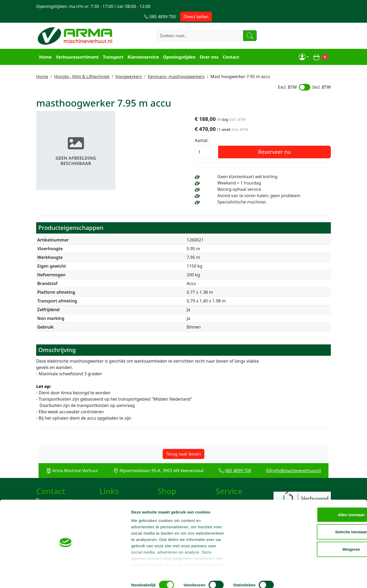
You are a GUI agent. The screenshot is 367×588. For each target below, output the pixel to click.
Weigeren (323, 553)
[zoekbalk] (190, 26)
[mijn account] (305, 46)
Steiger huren (171, 499)
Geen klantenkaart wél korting (282, 167)
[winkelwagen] (321, 46)
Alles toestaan (323, 519)
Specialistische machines (277, 199)
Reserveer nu (296, 142)
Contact (230, 46)
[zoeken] (243, 26)
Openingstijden (179, 46)
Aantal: (244, 131)
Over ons (208, 46)
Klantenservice (142, 46)
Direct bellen (315, 6)
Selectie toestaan (323, 536)
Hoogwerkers (129, 66)
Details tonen (285, 578)
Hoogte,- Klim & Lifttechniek (82, 66)
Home (44, 46)
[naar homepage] (76, 26)
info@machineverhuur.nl (301, 467)
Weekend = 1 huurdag (274, 173)
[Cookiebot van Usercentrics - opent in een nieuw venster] (34, 578)
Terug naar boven (183, 451)
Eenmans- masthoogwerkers (176, 66)
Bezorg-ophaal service (274, 180)
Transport (112, 46)
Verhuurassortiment (76, 46)
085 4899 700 (239, 467)
